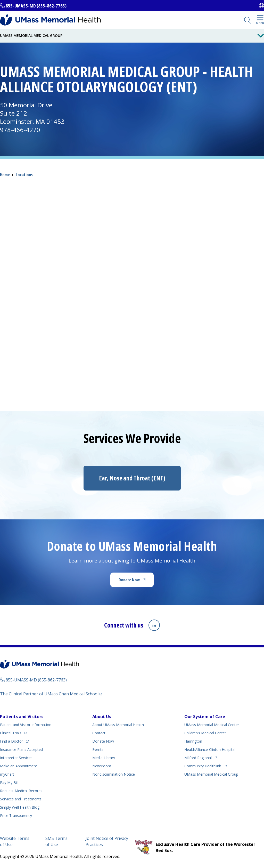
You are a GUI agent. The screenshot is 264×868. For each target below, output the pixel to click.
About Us (102, 717)
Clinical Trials (11, 733)
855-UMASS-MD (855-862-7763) (36, 6)
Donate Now (129, 580)
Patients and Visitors (22, 717)
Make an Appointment (19, 766)
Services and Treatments (21, 799)
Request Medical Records (21, 791)
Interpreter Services (16, 758)
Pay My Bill (9, 782)
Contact (99, 733)
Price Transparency (16, 815)
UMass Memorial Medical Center (212, 725)
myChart (7, 774)
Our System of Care (205, 717)
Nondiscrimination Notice (114, 774)
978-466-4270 (20, 130)
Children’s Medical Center (205, 733)
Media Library (104, 758)
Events (98, 749)
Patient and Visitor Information (26, 725)
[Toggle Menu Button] (261, 36)
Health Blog (20, 807)
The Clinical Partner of (49, 694)
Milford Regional (198, 758)
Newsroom (102, 766)
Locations (24, 175)
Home (5, 175)
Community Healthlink (203, 766)
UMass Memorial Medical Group (211, 774)
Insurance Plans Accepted (21, 749)
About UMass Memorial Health (118, 725)
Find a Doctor (11, 741)
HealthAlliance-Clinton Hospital (210, 749)
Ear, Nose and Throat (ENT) (132, 478)
